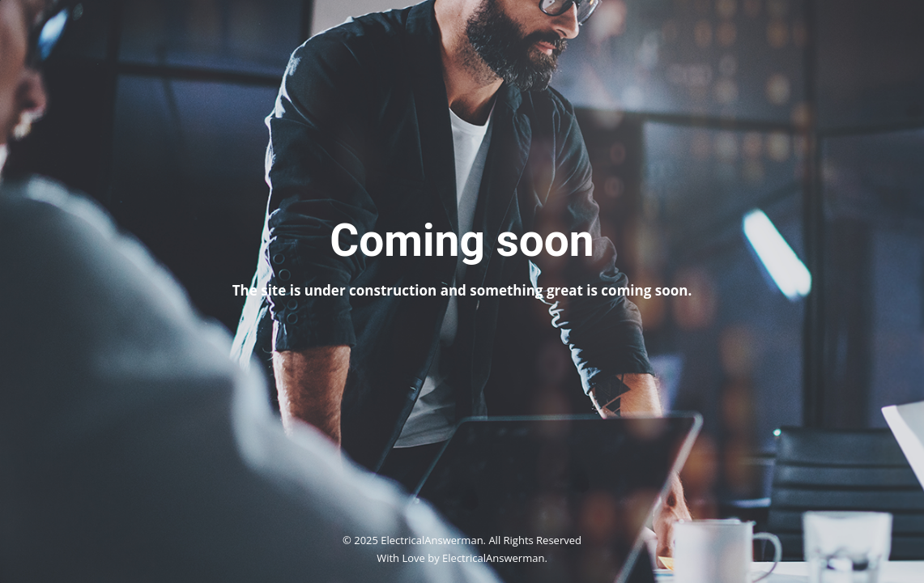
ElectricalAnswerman (493, 558)
